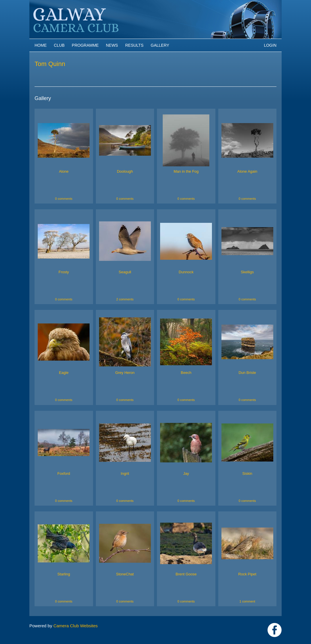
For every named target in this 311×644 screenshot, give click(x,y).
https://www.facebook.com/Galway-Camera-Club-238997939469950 (275, 630)
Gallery (160, 45)
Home (41, 45)
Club (59, 45)
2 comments (125, 299)
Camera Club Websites (75, 626)
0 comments (64, 199)
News (112, 45)
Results (134, 45)
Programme (85, 45)
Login (270, 45)
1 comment (247, 601)
